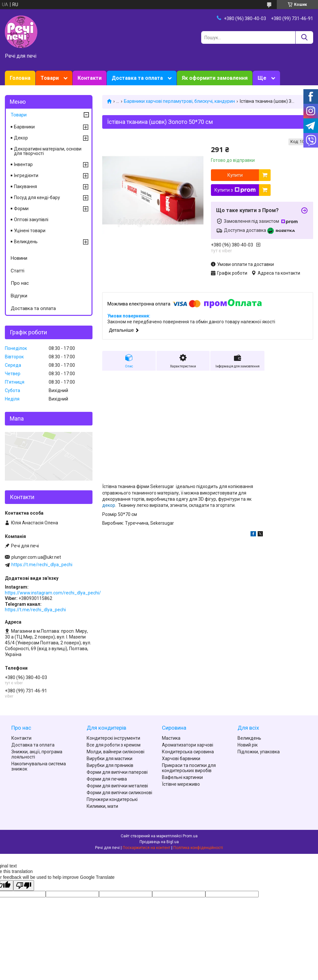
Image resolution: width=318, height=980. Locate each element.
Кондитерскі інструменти (113, 738)
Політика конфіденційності (198, 848)
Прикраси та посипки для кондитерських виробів (189, 768)
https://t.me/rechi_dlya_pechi (42, 565)
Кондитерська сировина (188, 752)
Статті (18, 271)
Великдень (26, 242)
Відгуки (19, 296)
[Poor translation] (24, 885)
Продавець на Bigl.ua (159, 842)
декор (109, 505)
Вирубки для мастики (110, 759)
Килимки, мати (102, 806)
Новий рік (248, 745)
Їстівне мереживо (181, 784)
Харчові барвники (181, 759)
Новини (19, 258)
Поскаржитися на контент (147, 848)
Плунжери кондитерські (112, 799)
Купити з (235, 190)
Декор (21, 138)
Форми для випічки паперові (117, 772)
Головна (20, 78)
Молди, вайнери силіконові (116, 752)
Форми (21, 209)
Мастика (171, 738)
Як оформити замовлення (215, 78)
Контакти (90, 78)
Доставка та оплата (137, 78)
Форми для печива (107, 779)
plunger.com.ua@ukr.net (36, 557)
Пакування (25, 186)
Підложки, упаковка (259, 752)
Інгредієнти (26, 175)
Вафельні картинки (182, 777)
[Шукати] (304, 37)
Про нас (20, 283)
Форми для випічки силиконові (119, 793)
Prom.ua (190, 836)
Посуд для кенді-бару (37, 197)
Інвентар (23, 164)
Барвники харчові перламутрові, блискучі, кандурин (179, 101)
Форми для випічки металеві (117, 786)
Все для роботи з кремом (114, 745)
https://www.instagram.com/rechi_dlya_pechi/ (53, 593)
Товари (50, 78)
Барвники (24, 127)
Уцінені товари (30, 231)
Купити (235, 175)
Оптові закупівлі (31, 220)
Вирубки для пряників (110, 765)
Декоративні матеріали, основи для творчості (48, 151)
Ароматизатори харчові (188, 745)
